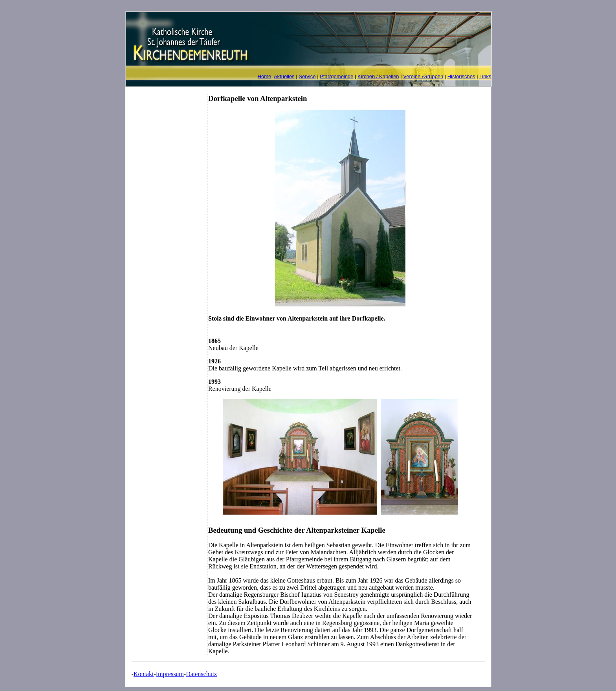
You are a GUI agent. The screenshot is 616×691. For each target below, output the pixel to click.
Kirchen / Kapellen (378, 76)
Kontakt (144, 674)
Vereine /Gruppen (423, 76)
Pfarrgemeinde (336, 76)
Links (485, 76)
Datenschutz (201, 674)
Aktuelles (284, 76)
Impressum (170, 674)
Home (265, 76)
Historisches (461, 76)
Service (307, 76)
